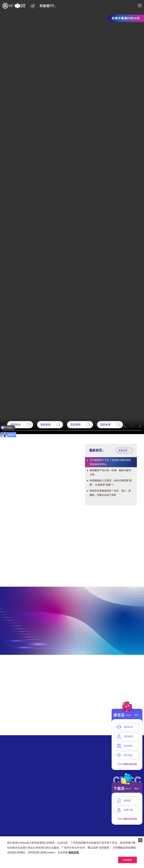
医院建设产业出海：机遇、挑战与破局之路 (110, 472)
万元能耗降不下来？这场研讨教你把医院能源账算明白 (110, 462)
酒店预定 (125, 746)
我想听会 (16, 425)
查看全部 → (124, 450)
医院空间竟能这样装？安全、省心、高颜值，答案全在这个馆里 (110, 493)
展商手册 (125, 810)
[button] (46, 500)
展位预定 (125, 755)
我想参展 (105, 425)
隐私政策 (74, 852)
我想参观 (46, 425)
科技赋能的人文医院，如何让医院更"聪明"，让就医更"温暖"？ (111, 483)
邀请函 (124, 801)
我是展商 (75, 425)
